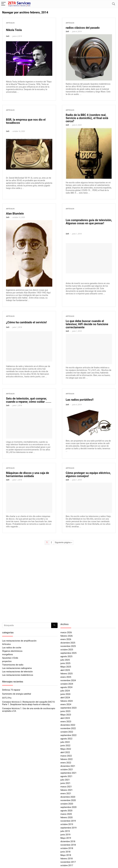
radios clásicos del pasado (83, 28)
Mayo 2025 (66, 667)
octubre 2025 (67, 650)
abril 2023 (65, 718)
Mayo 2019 (66, 838)
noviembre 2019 (68, 821)
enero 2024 (66, 704)
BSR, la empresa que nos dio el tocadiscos (26, 121)
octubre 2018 (67, 848)
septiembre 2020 (68, 807)
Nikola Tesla (14, 30)
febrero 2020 (66, 817)
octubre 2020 (67, 804)
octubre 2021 (67, 770)
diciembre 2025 (68, 643)
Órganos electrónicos (12, 651)
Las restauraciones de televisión (17, 672)
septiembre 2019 (68, 828)
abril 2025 (65, 670)
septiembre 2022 (68, 735)
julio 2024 (65, 691)
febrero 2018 (66, 859)
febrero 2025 (66, 674)
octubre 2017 (67, 865)
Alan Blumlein (15, 214)
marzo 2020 (66, 814)
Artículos (10, 23)
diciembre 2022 (68, 725)
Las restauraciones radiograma (17, 668)
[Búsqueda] (54, 625)
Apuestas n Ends (10, 658)
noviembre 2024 (68, 680)
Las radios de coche (12, 648)
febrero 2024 (66, 701)
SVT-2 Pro (7, 698)
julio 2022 (65, 742)
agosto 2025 (66, 656)
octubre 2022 (67, 732)
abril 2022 (65, 752)
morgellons (7, 654)
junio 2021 (65, 783)
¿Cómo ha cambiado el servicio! (26, 322)
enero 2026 (66, 639)
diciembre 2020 (68, 797)
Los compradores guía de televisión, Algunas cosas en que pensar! (89, 222)
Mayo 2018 (66, 855)
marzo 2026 (66, 632)
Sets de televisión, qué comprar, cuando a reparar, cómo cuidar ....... (29, 400)
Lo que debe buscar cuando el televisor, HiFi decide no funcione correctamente (87, 324)
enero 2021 (66, 793)
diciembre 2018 (68, 841)
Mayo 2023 (66, 715)
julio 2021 (65, 780)
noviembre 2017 (68, 862)
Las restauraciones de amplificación (19, 641)
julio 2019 (65, 831)
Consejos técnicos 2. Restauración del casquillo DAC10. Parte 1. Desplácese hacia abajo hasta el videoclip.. (29, 703)
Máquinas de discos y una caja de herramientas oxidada (27, 474)
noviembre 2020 (68, 800)
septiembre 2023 (68, 708)
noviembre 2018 (68, 845)
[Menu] (3, 4)
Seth (8, 36)
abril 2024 (65, 698)
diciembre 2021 (68, 766)
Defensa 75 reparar (11, 690)
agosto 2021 (66, 776)
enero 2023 (66, 722)
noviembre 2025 (68, 646)
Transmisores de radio (13, 665)
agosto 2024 (66, 687)
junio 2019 (65, 835)
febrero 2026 (66, 636)
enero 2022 (66, 763)
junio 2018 (65, 852)
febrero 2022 (66, 759)
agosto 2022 (66, 739)
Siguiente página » (63, 542)
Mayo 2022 (66, 749)
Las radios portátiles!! (80, 400)
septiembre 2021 (68, 773)
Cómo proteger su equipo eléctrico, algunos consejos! (88, 474)
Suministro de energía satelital (17, 694)
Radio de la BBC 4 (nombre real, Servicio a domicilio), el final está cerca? (87, 118)
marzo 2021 (66, 787)
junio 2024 (65, 694)
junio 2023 (65, 711)
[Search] (114, 4)
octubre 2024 (67, 684)
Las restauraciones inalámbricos (18, 675)
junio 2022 (65, 746)
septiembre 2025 (68, 653)
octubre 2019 (67, 824)
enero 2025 (66, 677)
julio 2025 (65, 660)
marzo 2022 (66, 756)
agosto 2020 (66, 811)
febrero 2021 (66, 790)
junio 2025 (65, 663)
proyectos (7, 661)
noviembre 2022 (68, 728)
